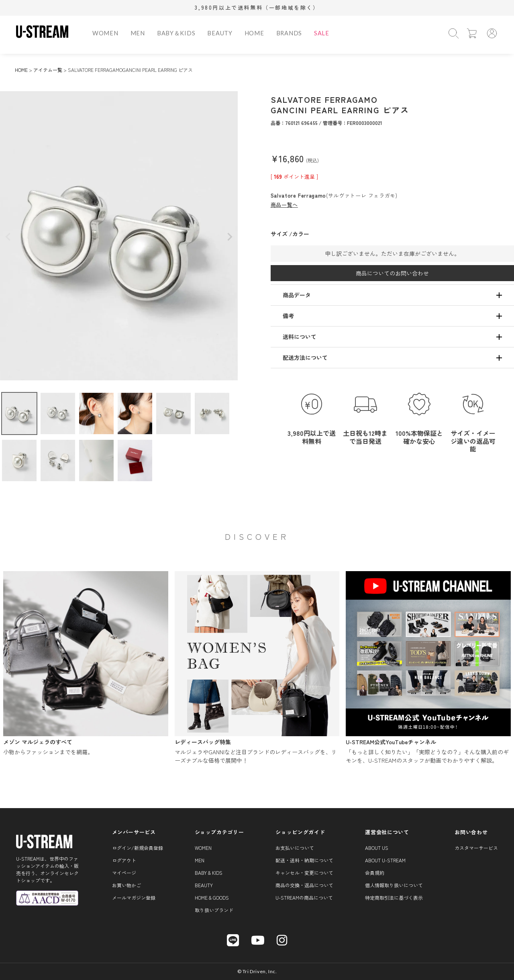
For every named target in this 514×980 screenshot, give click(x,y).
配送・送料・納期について (304, 860)
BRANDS (289, 33)
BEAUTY (220, 33)
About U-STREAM (385, 860)
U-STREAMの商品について (304, 897)
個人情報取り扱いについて (394, 885)
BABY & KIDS (209, 873)
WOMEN (105, 33)
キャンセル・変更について (304, 873)
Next (230, 237)
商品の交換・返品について (304, 885)
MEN (138, 33)
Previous (8, 237)
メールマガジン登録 (134, 897)
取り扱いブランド (214, 910)
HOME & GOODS (212, 897)
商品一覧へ (284, 205)
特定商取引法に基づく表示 (394, 897)
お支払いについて (295, 848)
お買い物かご (126, 885)
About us (377, 848)
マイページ (124, 873)
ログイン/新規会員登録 (138, 848)
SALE (322, 33)
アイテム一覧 (48, 70)
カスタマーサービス (476, 848)
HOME (254, 33)
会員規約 (375, 873)
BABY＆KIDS (176, 33)
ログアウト (124, 860)
